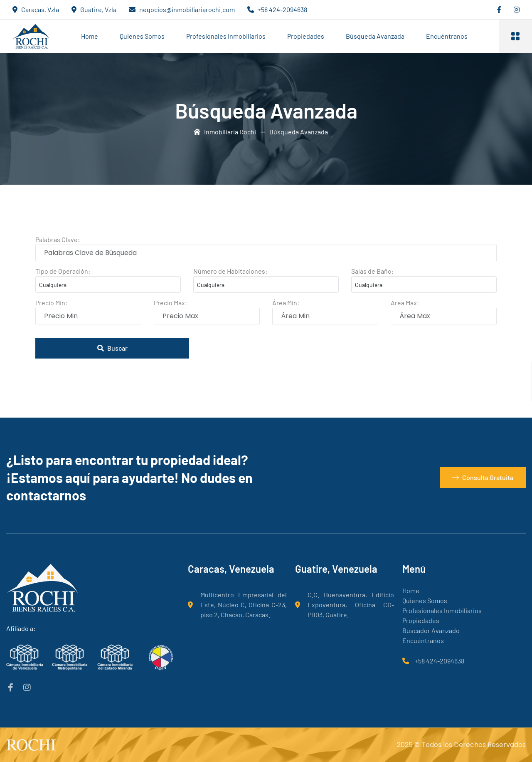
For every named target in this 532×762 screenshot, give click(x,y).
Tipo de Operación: (63, 271)
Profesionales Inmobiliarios (226, 36)
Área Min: (286, 303)
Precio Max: (170, 303)
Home (90, 36)
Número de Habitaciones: (230, 271)
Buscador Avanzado (431, 630)
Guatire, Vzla (98, 9)
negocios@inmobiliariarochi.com (187, 9)
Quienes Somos (142, 36)
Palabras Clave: (58, 239)
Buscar (112, 348)
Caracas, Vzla (40, 9)
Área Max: (405, 303)
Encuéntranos (447, 36)
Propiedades (306, 36)
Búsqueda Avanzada (375, 36)
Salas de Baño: (372, 271)
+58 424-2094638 (282, 9)
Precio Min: (51, 303)
